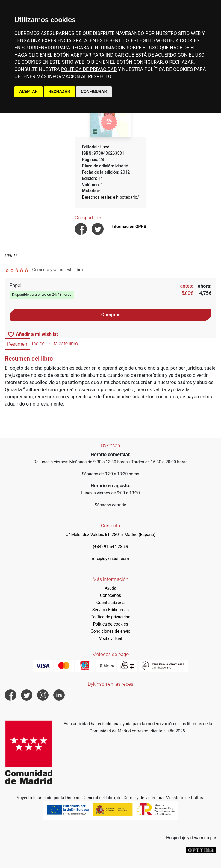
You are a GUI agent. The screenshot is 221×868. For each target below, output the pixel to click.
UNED (11, 255)
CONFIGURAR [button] (94, 92)
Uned (105, 147)
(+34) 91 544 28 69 (110, 547)
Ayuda (111, 588)
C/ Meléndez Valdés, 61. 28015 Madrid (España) (110, 535)
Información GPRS (129, 227)
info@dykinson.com (110, 559)
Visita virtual (110, 638)
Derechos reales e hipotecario (110, 197)
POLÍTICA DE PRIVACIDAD (89, 69)
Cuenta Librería (110, 603)
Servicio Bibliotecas (110, 610)
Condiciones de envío (111, 631)
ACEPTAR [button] (28, 92)
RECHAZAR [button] (59, 92)
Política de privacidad (110, 617)
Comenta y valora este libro (57, 270)
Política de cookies (110, 624)
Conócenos (111, 595)
